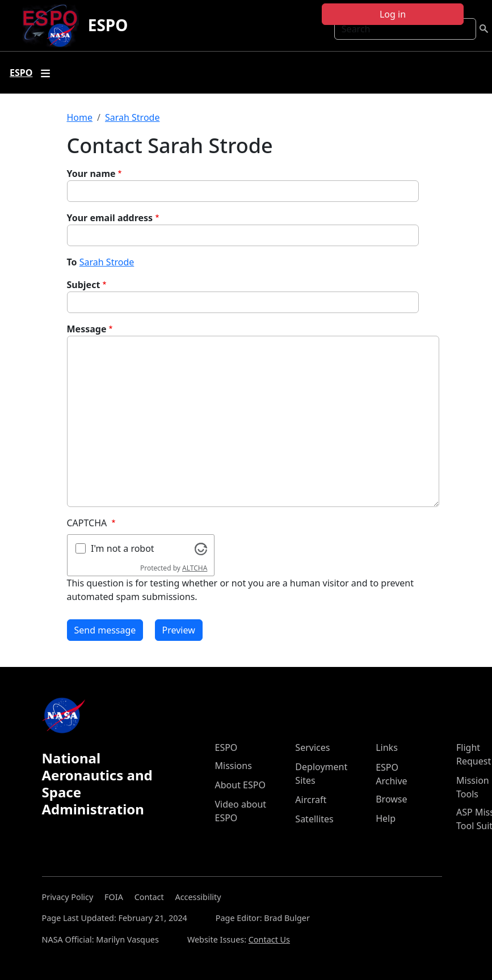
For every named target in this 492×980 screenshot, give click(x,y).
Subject (84, 285)
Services (312, 747)
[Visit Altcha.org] (201, 548)
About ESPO (240, 785)
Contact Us (269, 939)
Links (387, 747)
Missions (234, 766)
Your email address (110, 218)
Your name (91, 174)
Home (80, 117)
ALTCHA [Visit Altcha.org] (195, 568)
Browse (391, 799)
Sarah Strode (132, 117)
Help (386, 818)
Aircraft (311, 800)
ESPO (108, 25)
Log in (393, 14)
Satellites (314, 819)
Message (87, 329)
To (72, 262)
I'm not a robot (123, 548)
